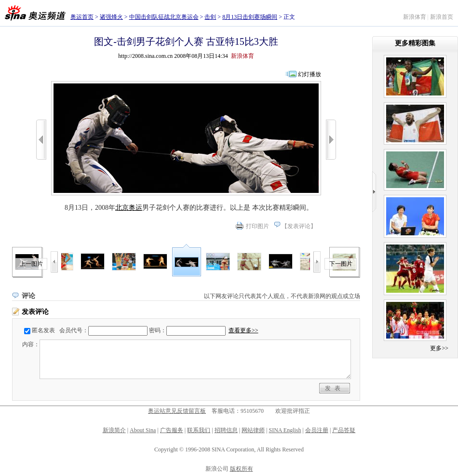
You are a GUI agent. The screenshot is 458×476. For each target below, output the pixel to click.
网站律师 (253, 430)
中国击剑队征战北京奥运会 (164, 17)
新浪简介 (114, 430)
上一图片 (31, 264)
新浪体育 (415, 17)
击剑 (210, 17)
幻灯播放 (310, 74)
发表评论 (299, 226)
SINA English (285, 430)
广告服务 (172, 430)
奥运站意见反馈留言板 (177, 411)
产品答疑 (344, 430)
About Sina (143, 430)
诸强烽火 (111, 17)
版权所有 (242, 469)
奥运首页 (82, 17)
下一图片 (341, 264)
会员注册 (317, 430)
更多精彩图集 (415, 43)
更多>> (439, 348)
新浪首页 (442, 17)
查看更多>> (243, 330)
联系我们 (199, 430)
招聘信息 (226, 430)
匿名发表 (43, 330)
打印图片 (257, 226)
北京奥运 (129, 208)
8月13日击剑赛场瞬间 (250, 17)
